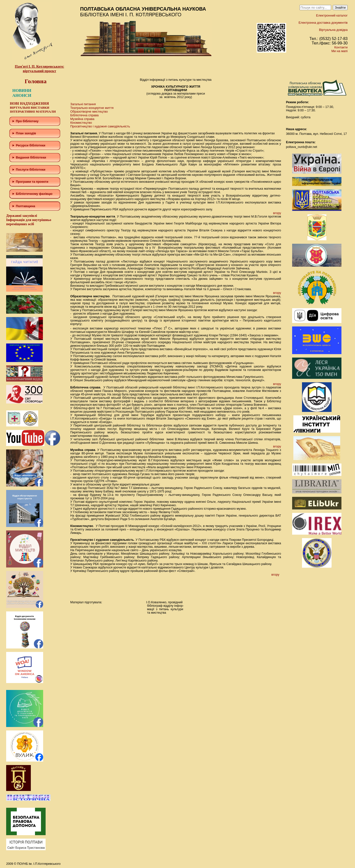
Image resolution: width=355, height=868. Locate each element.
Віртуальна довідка (333, 30)
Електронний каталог (332, 15)
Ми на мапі (339, 51)
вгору (277, 213)
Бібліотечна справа (84, 115)
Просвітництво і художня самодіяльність (100, 126)
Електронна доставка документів (323, 23)
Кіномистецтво (81, 123)
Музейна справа (82, 119)
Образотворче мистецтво (89, 111)
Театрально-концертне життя (92, 108)
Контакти (341, 47)
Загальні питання (83, 104)
